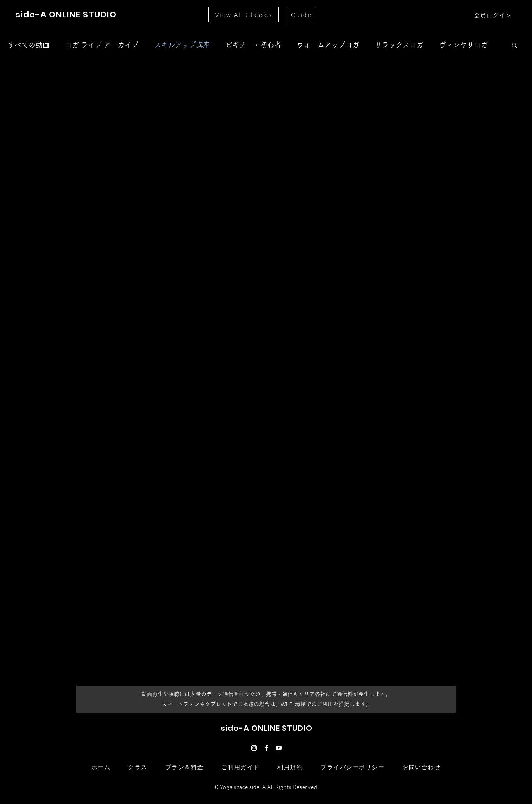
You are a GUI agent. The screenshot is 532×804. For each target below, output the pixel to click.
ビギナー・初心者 (253, 45)
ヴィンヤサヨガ (463, 45)
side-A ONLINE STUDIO (66, 15)
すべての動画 (29, 45)
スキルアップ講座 (182, 45)
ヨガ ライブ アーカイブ (102, 45)
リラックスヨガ (399, 45)
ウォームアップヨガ (328, 45)
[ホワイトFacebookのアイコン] (266, 748)
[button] (514, 46)
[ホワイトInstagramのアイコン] (254, 748)
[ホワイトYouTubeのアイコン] (279, 748)
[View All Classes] (244, 15)
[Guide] (301, 15)
